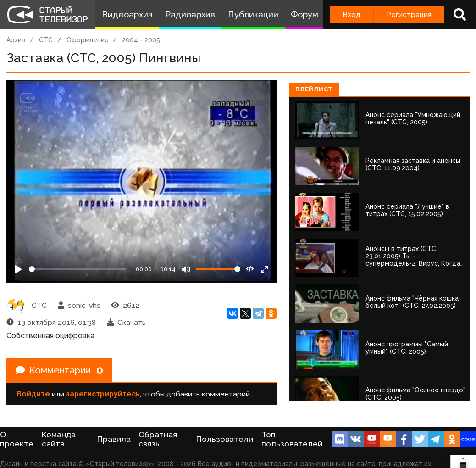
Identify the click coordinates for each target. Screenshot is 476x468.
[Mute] (186, 269)
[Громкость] (218, 269)
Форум (304, 14)
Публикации (253, 14)
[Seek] (77, 269)
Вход (351, 14)
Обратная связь (158, 439)
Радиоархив (190, 14)
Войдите (33, 394)
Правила (114, 439)
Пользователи (225, 439)
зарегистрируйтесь (103, 394)
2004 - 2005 (141, 40)
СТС (46, 40)
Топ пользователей (292, 439)
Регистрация (409, 14)
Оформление (88, 40)
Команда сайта (59, 439)
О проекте (17, 439)
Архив (16, 40)
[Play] (18, 269)
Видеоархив (127, 14)
